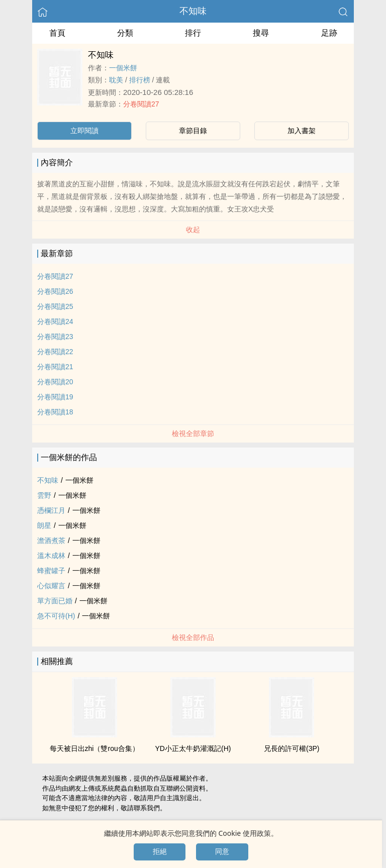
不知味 (193, 11)
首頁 (57, 33)
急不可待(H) (56, 616)
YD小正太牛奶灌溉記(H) (193, 748)
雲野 (44, 495)
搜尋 (261, 33)
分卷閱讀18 (55, 412)
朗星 (44, 525)
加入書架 (302, 131)
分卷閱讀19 (55, 397)
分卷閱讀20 (55, 382)
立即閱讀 (84, 131)
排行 (193, 33)
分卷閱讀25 (55, 306)
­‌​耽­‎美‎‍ (116, 80)
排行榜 (140, 80)
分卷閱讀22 (55, 352)
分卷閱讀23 (55, 337)
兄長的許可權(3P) (292, 748)
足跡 (329, 33)
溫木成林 (51, 556)
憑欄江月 (51, 510)
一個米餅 (123, 68)
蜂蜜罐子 (51, 571)
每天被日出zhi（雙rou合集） (94, 748)
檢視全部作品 (193, 637)
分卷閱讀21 (55, 367)
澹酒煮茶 (51, 540)
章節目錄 (193, 131)
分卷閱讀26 (55, 291)
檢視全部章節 (193, 433)
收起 (193, 230)
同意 (222, 851)
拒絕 (160, 851)
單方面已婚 (55, 601)
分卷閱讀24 (55, 321)
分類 (125, 33)
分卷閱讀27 (141, 104)
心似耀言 (51, 586)
